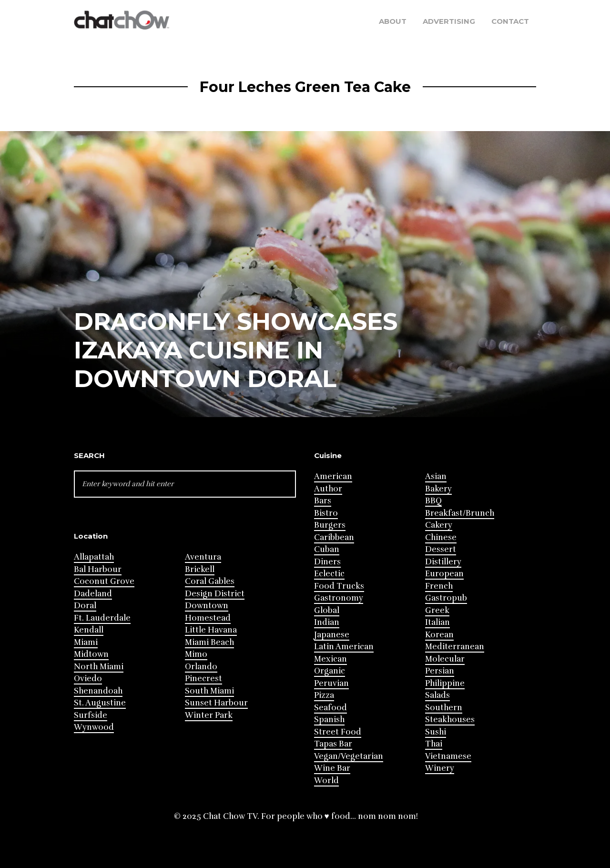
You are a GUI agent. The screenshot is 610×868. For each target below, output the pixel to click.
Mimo (196, 654)
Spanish (329, 720)
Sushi (436, 732)
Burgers (330, 525)
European (444, 574)
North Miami (99, 667)
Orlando (201, 667)
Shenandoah (98, 691)
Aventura (203, 557)
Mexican (330, 659)
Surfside (91, 715)
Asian (436, 476)
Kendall (89, 630)
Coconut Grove (104, 581)
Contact (510, 21)
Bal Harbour (98, 569)
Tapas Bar (333, 744)
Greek (437, 610)
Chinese (441, 537)
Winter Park (209, 715)
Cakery (439, 525)
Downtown (207, 606)
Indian (327, 622)
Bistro (326, 513)
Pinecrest (203, 679)
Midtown (91, 654)
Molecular (445, 659)
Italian (437, 622)
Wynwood (94, 727)
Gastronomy (339, 598)
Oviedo (88, 679)
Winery (440, 768)
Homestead (208, 618)
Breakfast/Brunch (460, 513)
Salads (437, 695)
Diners (327, 562)
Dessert (441, 549)
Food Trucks (339, 586)
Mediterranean (455, 647)
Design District (215, 594)
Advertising (449, 21)
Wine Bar (332, 768)
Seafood (330, 708)
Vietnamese (448, 756)
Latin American (344, 647)
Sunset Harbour (216, 703)
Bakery (438, 489)
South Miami (209, 691)
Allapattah (94, 557)
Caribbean (334, 537)
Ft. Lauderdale (102, 618)
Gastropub (446, 598)
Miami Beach (209, 642)
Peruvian (331, 683)
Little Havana (211, 630)
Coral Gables (210, 581)
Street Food (338, 732)
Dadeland (93, 594)
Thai (434, 744)
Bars (323, 501)
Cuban (327, 549)
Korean (439, 635)
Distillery (443, 562)
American (333, 476)
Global (327, 610)
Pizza (324, 695)
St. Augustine (100, 703)
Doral (85, 606)
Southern (444, 708)
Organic (330, 671)
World (326, 781)
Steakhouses (450, 720)
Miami (86, 642)
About (393, 21)
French (439, 586)
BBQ (433, 501)
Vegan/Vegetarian (349, 756)
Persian (440, 671)
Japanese (332, 635)
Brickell (200, 569)
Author (328, 489)
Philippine (445, 683)
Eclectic (329, 574)
